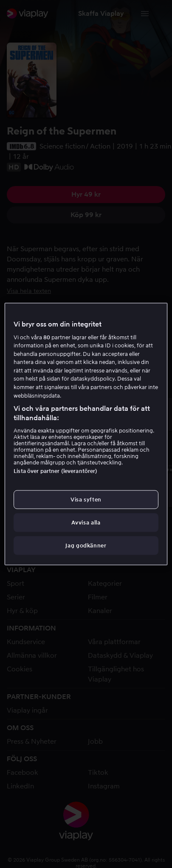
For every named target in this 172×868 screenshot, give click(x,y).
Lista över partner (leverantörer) (55, 471)
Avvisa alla (86, 523)
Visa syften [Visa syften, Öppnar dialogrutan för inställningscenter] (86, 499)
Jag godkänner (86, 546)
